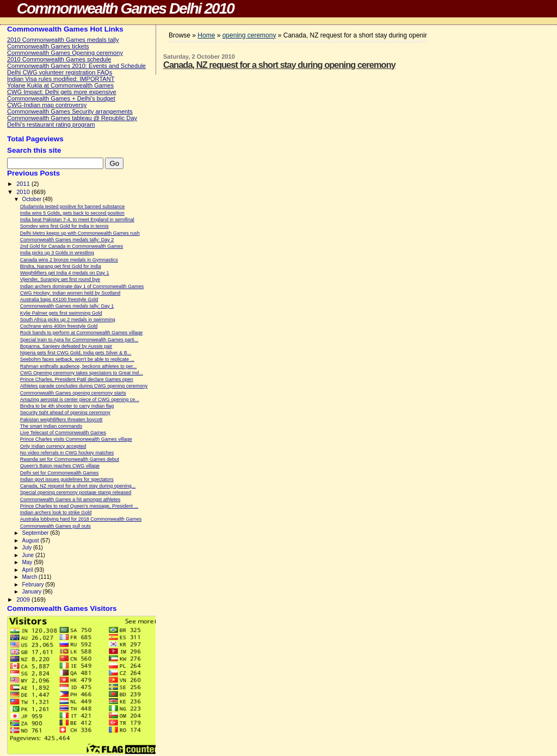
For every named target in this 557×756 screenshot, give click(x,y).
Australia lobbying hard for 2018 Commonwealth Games (81, 519)
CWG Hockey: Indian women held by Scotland (70, 293)
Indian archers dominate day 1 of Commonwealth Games (82, 286)
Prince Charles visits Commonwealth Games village (76, 439)
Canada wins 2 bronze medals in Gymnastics (69, 260)
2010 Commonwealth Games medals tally (63, 40)
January (32, 592)
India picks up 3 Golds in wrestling (57, 253)
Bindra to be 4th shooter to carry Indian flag (67, 406)
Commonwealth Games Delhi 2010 (125, 8)
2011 (24, 184)
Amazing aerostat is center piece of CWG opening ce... (80, 399)
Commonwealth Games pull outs (55, 526)
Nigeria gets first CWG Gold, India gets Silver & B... (76, 353)
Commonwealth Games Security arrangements (70, 111)
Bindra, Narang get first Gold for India (61, 266)
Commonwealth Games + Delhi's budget (61, 98)
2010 (24, 192)
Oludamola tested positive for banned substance (73, 207)
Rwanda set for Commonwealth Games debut (70, 459)
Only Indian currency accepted (53, 446)
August (31, 541)
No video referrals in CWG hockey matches (67, 453)
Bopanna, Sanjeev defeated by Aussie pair (66, 346)
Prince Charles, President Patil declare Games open (77, 379)
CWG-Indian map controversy (47, 105)
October (32, 199)
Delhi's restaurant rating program (51, 124)
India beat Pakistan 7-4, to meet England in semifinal (77, 220)
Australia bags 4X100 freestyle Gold (59, 299)
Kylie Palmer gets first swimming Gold (61, 313)
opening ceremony (249, 35)
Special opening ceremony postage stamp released (76, 492)
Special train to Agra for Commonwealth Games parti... (79, 340)
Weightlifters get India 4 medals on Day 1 (65, 273)
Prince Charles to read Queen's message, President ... (79, 506)
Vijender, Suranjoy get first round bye (60, 279)
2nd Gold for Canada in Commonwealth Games (72, 246)
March (30, 577)
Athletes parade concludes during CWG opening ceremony (84, 386)
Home (206, 35)
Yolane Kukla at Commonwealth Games (60, 85)
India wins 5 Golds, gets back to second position (72, 213)
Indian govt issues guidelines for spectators (67, 479)
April (28, 570)
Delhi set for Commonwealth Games (60, 473)
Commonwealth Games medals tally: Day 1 (67, 306)
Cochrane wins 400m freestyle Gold (59, 326)
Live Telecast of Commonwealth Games (63, 433)
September (36, 533)
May (28, 562)
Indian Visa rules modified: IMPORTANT (61, 79)
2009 (24, 599)
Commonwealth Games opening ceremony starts (73, 393)
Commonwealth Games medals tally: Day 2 (67, 240)
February (33, 585)
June (28, 555)
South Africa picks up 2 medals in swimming (68, 320)
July (27, 548)
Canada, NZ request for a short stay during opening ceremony (279, 65)
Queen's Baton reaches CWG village (60, 466)
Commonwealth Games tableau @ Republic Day (72, 118)
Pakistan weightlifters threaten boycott (61, 420)
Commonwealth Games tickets (48, 46)
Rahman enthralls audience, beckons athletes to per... (79, 366)
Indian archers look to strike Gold (56, 513)
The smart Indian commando (51, 426)
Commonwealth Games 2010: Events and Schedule (76, 66)
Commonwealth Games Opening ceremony (65, 53)
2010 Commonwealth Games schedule (59, 59)
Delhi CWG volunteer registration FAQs (60, 72)
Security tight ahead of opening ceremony (65, 413)
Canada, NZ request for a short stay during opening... (78, 486)
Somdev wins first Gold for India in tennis (64, 226)
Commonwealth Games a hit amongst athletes (70, 499)
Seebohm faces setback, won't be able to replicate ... (77, 359)
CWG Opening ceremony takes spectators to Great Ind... (82, 373)
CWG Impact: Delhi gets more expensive (62, 92)
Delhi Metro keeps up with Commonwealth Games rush (80, 233)
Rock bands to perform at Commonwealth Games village (82, 333)
